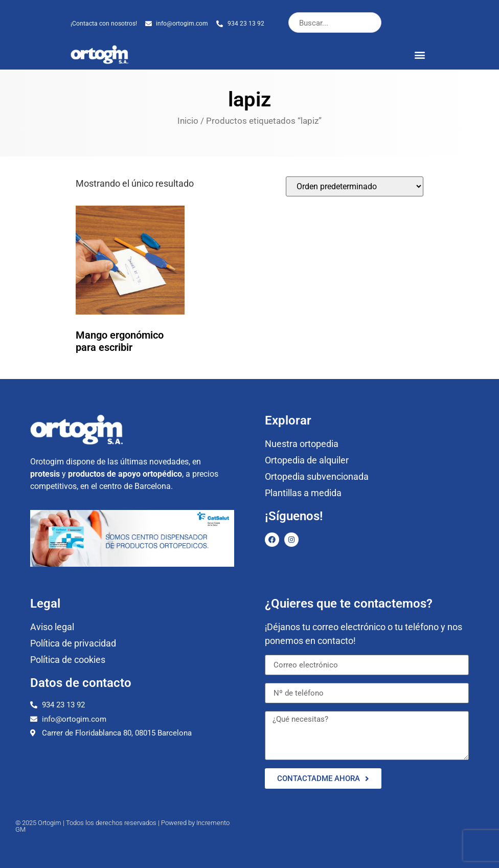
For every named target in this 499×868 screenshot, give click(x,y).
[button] (420, 54)
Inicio (188, 121)
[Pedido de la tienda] (355, 186)
